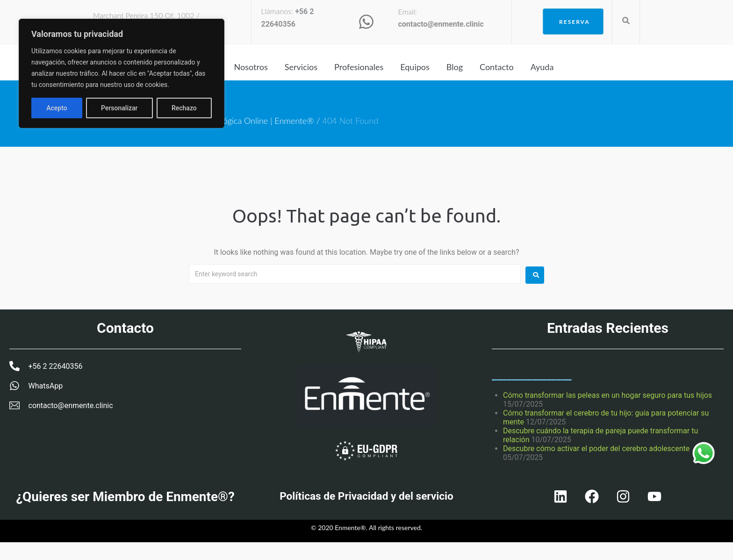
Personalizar (65, 108)
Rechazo (129, 108)
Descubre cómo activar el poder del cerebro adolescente (596, 449)
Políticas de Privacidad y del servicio (366, 500)
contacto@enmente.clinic (441, 24)
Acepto (186, 108)
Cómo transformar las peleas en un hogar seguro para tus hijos (607, 395)
